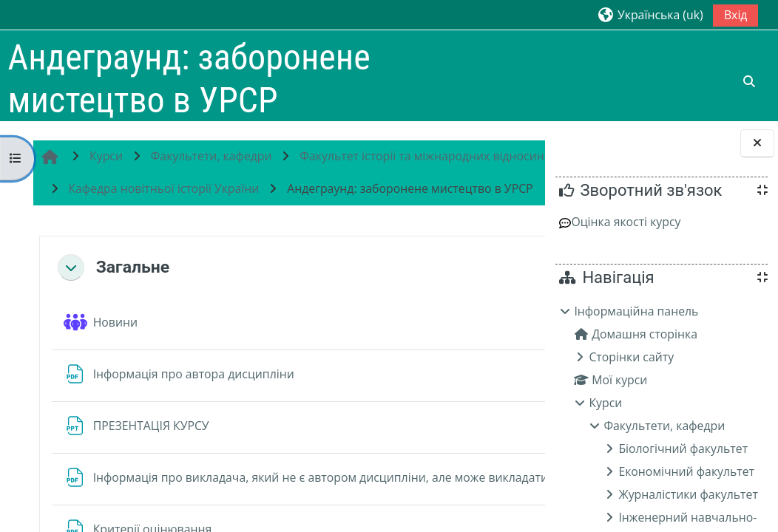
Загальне (131, 332)
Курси (605, 403)
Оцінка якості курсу (620, 222)
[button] (650, 14)
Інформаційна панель (636, 311)
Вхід (736, 15)
